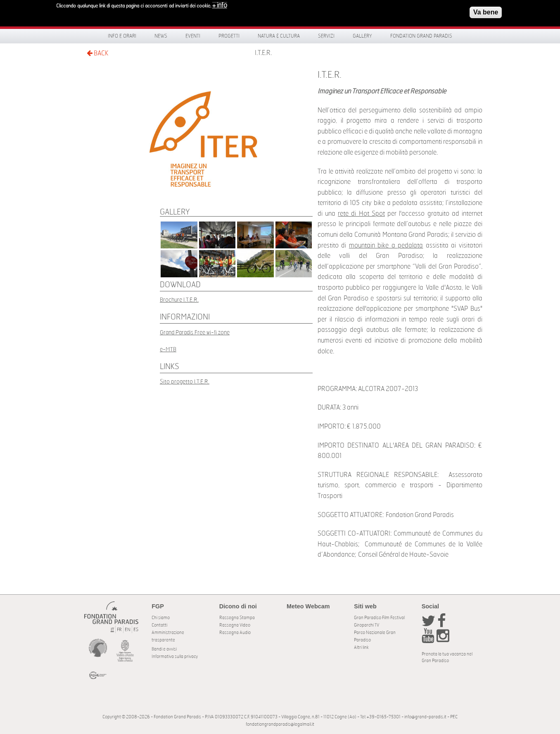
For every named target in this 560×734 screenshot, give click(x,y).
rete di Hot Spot (361, 214)
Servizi (326, 36)
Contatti (159, 625)
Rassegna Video (235, 625)
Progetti (229, 36)
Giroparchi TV (367, 625)
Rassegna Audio (235, 633)
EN (128, 630)
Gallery (362, 36)
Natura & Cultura (279, 36)
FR (119, 630)
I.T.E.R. (263, 53)
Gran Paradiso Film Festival (379, 618)
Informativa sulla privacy (175, 657)
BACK (97, 53)
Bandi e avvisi (164, 649)
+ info (220, 3)
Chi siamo (161, 618)
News (161, 36)
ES (136, 630)
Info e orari (122, 36)
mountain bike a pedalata (386, 245)
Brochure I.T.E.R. (179, 300)
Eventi (193, 36)
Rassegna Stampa (237, 618)
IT (112, 630)
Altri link (361, 647)
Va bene (486, 10)
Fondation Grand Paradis (421, 36)
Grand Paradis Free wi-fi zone (195, 332)
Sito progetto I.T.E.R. (185, 382)
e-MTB (168, 349)
